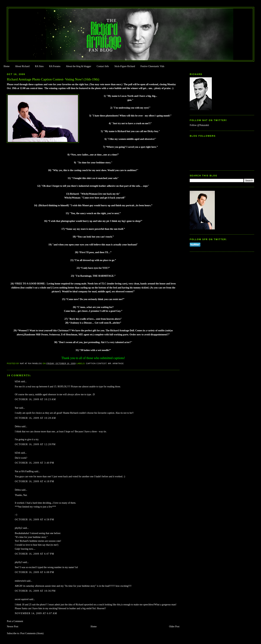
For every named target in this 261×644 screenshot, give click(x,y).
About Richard (22, 66)
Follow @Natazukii (199, 125)
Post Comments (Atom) (32, 633)
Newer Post (13, 627)
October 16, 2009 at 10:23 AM (35, 399)
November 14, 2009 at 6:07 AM (36, 613)
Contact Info (103, 66)
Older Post (174, 627)
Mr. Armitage (116, 363)
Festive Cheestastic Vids (152, 66)
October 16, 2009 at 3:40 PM (34, 463)
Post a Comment (15, 621)
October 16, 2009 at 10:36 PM (35, 591)
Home (6, 66)
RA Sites (39, 66)
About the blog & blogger (79, 66)
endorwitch (20, 581)
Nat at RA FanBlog (24, 471)
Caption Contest (96, 363)
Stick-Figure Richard (125, 66)
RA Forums (55, 66)
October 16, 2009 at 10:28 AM (35, 418)
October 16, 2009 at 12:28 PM (35, 444)
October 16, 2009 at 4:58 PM (34, 520)
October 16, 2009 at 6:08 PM (34, 572)
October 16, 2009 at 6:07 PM (34, 554)
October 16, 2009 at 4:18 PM (34, 481)
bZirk (17, 381)
